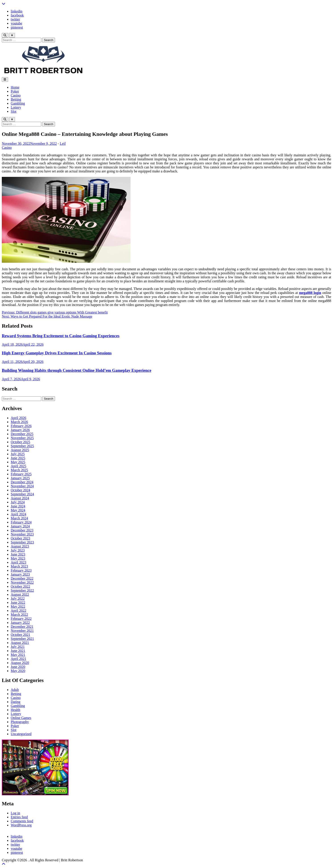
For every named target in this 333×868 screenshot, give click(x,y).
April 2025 (18, 466)
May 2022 (18, 607)
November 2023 (22, 534)
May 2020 (18, 671)
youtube (16, 23)
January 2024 (20, 526)
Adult (15, 690)
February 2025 (21, 474)
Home (15, 87)
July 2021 (18, 647)
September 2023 (22, 542)
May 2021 (18, 655)
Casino (16, 95)
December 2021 (22, 627)
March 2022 (19, 615)
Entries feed (19, 817)
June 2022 (18, 602)
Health (15, 710)
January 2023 (20, 574)
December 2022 (22, 578)
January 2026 (20, 430)
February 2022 (21, 619)
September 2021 (22, 639)
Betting (16, 99)
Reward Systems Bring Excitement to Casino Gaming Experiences (61, 336)
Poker (15, 91)
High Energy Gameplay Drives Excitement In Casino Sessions (57, 353)
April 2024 (18, 514)
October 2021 (20, 635)
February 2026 (21, 426)
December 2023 (22, 530)
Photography (20, 722)
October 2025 (20, 442)
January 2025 (20, 478)
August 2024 (20, 498)
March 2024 (19, 518)
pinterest (17, 27)
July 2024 (18, 502)
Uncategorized (21, 734)
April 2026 (18, 418)
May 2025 (18, 462)
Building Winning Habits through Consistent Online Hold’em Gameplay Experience (77, 370)
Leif (63, 144)
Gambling (18, 103)
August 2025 (20, 450)
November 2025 (22, 438)
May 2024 (18, 510)
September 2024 (22, 494)
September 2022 (22, 590)
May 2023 (18, 558)
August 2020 (20, 663)
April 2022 (18, 611)
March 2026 (19, 422)
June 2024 (18, 506)
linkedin (16, 11)
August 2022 (20, 594)
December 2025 (22, 434)
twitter (15, 19)
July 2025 (18, 454)
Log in (15, 813)
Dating (16, 702)
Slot (14, 111)
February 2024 (21, 522)
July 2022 (18, 598)
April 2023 (18, 562)
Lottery (16, 107)
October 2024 (20, 490)
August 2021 (20, 643)
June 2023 (18, 554)
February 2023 (21, 570)
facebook (17, 15)
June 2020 (18, 667)
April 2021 (18, 659)
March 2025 (19, 470)
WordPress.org (21, 825)
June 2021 (18, 651)
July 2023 (18, 550)
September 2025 (22, 446)
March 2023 (19, 566)
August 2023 (20, 546)
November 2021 (22, 631)
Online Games (21, 718)
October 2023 (20, 538)
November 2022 (22, 582)
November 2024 (22, 486)
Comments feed (22, 821)
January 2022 (20, 623)
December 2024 (22, 482)
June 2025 (18, 458)
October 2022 (20, 586)
